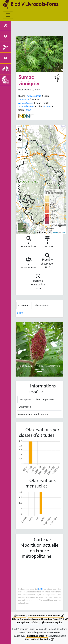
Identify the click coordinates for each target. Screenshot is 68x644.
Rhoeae (47, 106)
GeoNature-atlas (37, 636)
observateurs (41, 305)
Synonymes (25, 407)
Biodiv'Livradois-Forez (34, 4)
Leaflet (55, 232)
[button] (20, 140)
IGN (63, 232)
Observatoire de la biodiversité (46, 616)
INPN (40, 589)
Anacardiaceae (26, 103)
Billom (20, 313)
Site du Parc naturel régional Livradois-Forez (37, 619)
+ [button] (20, 136)
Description (25, 400)
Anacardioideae (26, 106)
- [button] (20, 145)
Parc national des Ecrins (40, 639)
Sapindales (24, 100)
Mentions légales (52, 622)
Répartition (48, 400)
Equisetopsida (34, 96)
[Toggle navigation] (8, 15)
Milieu (37, 400)
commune (24, 305)
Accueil (20, 616)
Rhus (29, 110)
